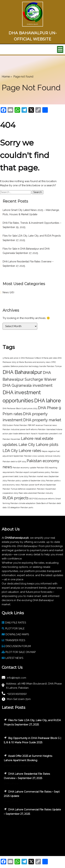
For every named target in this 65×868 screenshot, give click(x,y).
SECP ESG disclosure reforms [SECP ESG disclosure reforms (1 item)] (42, 499)
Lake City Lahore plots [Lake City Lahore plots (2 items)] (38, 444)
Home (6, 77)
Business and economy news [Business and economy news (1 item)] (38, 362)
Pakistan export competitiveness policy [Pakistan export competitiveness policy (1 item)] (33, 472)
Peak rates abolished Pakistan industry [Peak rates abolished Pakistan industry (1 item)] (36, 493)
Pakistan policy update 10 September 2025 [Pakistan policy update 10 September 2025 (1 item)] (26, 481)
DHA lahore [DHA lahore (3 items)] (47, 401)
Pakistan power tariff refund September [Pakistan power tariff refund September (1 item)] (38, 485)
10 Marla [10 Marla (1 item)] (20, 362)
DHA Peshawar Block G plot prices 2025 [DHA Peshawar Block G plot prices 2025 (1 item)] (20, 408)
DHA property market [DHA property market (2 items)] (42, 420)
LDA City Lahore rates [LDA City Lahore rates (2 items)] (22, 451)
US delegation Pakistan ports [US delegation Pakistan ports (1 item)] (20, 507)
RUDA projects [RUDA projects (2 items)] (16, 498)
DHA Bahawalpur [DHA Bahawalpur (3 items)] (22, 372)
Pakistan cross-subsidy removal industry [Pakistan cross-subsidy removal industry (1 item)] (42, 456)
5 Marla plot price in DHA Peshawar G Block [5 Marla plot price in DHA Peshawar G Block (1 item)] (22, 358)
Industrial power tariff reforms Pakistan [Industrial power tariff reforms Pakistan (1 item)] (28, 429)
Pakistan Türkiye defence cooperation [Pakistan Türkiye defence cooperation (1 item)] (19, 489)
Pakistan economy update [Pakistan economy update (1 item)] (24, 468)
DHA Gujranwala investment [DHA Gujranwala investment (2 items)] (28, 385)
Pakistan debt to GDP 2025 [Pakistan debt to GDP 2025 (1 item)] (14, 461)
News (6, 292)
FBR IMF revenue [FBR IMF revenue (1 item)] (35, 425)
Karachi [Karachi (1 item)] (34, 434)
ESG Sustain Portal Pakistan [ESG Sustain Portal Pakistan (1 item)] (15, 425)
